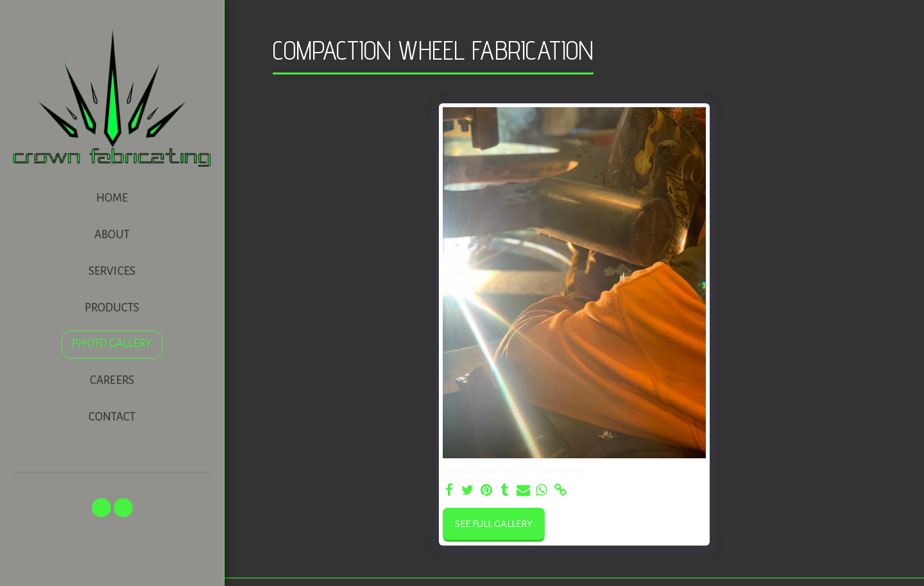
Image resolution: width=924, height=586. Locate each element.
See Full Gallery (494, 524)
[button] (101, 508)
